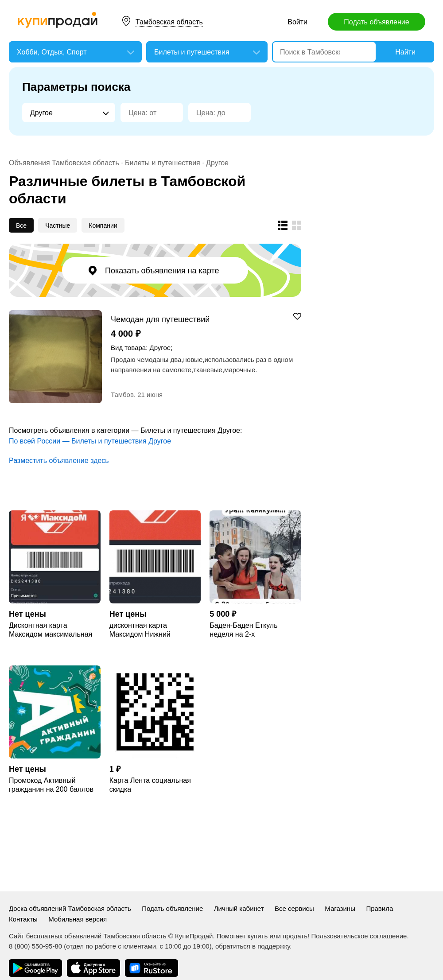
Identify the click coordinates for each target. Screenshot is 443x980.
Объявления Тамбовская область (64, 163)
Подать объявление (376, 22)
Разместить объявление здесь (59, 461)
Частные (58, 226)
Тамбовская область (169, 22)
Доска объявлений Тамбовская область (70, 908)
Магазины (340, 908)
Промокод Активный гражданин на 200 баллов (51, 785)
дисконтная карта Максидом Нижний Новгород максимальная (150, 630)
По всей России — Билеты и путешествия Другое (90, 441)
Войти (297, 22)
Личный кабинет (239, 908)
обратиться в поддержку (253, 946)
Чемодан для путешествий (160, 319)
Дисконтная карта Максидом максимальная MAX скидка (51, 630)
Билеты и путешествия (163, 163)
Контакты (23, 919)
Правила (379, 908)
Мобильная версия (78, 919)
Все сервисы (294, 908)
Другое (217, 163)
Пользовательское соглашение (359, 936)
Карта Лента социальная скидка (150, 785)
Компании (103, 226)
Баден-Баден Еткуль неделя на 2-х (243, 630)
